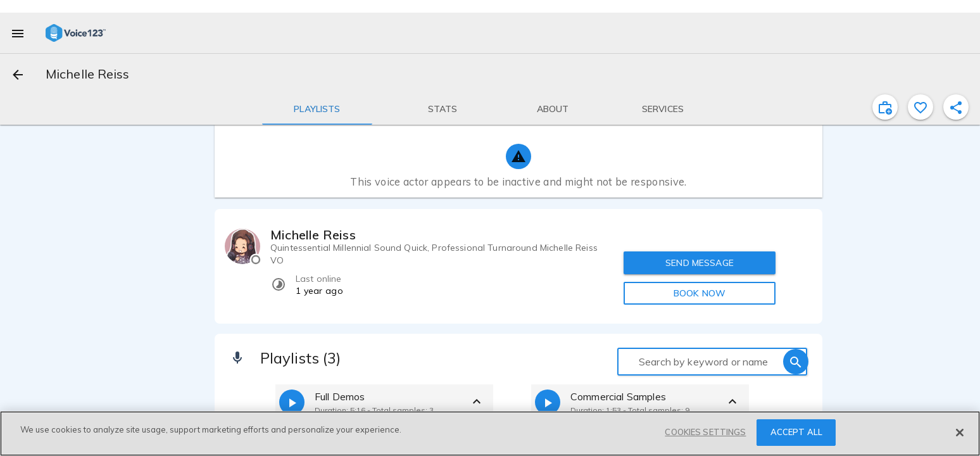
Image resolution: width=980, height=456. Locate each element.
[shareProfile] (956, 107)
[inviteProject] (885, 107)
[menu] (18, 33)
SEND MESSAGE (700, 263)
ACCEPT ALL (796, 432)
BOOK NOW (700, 293)
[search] (796, 362)
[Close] (960, 433)
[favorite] (920, 107)
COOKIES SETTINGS (705, 432)
